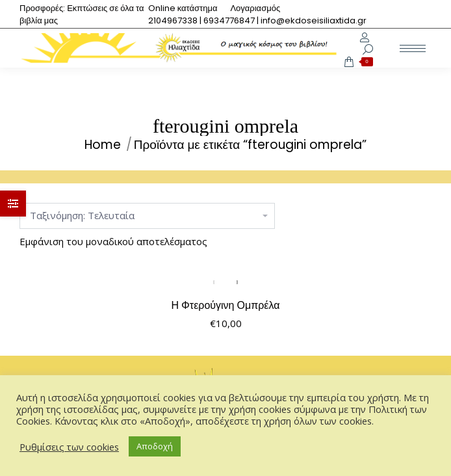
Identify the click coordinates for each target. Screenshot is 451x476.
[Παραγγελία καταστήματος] (147, 216)
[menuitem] (183, 8)
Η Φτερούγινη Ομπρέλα (226, 305)
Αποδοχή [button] (155, 446)
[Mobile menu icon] (413, 48)
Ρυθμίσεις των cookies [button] (69, 447)
